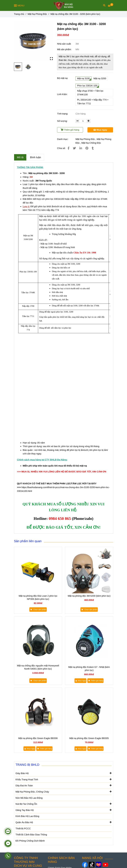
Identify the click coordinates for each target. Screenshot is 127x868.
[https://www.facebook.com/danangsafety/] (85, 865)
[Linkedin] (81, 148)
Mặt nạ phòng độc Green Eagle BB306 (38, 738)
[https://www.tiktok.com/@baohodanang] (92, 865)
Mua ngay (100, 130)
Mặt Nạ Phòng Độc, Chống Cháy (64, 791)
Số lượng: (63, 121)
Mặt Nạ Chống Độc (91, 143)
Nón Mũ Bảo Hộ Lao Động (29, 798)
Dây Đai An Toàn (64, 785)
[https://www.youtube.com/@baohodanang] (105, 865)
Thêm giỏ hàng (70, 130)
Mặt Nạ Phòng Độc (85, 139)
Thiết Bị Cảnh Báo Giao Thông (31, 835)
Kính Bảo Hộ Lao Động (27, 816)
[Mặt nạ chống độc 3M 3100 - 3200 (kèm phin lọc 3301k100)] (111, 6)
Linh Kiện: (62, 94)
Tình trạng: (63, 114)
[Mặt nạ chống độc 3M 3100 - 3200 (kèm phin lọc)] (63, 5)
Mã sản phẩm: (65, 49)
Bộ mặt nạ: (63, 78)
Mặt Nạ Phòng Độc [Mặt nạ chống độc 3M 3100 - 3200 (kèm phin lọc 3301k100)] (37, 14)
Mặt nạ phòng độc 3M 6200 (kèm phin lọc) (89, 596)
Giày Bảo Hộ (64, 773)
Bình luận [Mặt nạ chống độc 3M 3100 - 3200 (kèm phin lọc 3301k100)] (36, 157)
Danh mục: (63, 139)
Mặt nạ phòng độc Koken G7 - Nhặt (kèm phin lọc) (89, 669)
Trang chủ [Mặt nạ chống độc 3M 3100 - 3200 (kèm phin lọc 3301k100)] (19, 14)
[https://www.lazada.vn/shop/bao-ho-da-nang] (99, 865)
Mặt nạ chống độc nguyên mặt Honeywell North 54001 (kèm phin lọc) (38, 667)
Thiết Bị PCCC (23, 829)
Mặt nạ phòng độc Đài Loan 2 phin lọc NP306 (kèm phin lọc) (38, 597)
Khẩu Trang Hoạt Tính (64, 779)
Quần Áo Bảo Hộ (64, 822)
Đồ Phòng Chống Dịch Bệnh (30, 841)
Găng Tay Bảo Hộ (64, 810)
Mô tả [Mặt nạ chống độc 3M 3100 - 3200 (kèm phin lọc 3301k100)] (20, 157)
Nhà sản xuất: (64, 44)
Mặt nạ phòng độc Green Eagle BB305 (89, 738)
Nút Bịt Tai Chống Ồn (64, 804)
